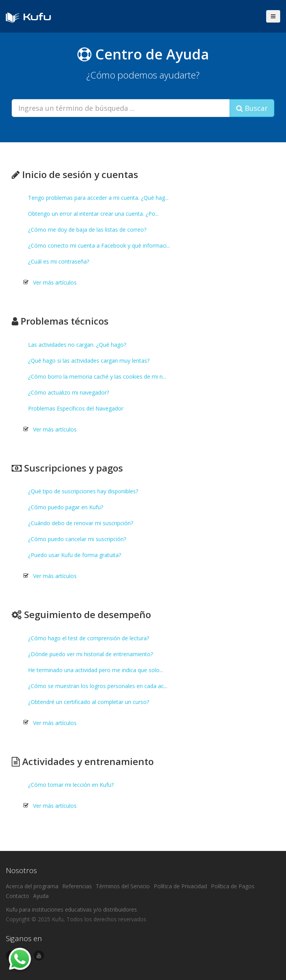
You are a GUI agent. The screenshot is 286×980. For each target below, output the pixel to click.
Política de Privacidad (180, 886)
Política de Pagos (233, 886)
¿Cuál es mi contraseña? (59, 261)
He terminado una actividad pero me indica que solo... (96, 670)
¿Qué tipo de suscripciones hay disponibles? (83, 491)
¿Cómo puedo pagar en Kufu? (66, 507)
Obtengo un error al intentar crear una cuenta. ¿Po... (93, 214)
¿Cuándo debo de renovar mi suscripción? (81, 523)
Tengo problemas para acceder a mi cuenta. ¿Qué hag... (98, 198)
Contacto (18, 896)
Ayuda (41, 896)
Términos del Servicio (123, 886)
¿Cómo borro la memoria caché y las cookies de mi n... (97, 376)
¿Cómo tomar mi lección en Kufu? (71, 785)
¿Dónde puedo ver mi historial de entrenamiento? (90, 654)
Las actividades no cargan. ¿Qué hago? (77, 345)
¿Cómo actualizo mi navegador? (68, 392)
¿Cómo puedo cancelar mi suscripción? (77, 539)
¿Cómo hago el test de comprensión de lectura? (89, 638)
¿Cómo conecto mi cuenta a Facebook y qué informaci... (99, 245)
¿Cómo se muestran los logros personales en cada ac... (98, 686)
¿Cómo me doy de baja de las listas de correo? (87, 230)
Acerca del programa (32, 886)
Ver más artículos (55, 282)
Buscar (252, 108)
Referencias (77, 886)
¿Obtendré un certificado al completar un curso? (89, 702)
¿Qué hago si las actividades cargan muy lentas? (89, 361)
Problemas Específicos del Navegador (76, 408)
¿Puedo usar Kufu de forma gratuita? (75, 555)
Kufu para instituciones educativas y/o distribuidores (71, 909)
